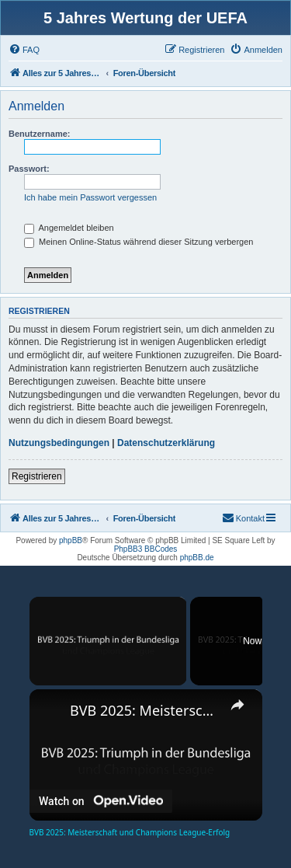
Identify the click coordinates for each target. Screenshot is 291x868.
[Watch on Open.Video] (101, 800)
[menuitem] (24, 50)
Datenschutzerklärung (166, 443)
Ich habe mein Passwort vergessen (90, 197)
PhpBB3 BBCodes (146, 549)
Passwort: (29, 169)
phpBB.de (197, 558)
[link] (50, 710)
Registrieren (37, 476)
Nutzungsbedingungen (59, 443)
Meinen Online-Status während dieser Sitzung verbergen (139, 242)
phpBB (71, 540)
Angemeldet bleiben (69, 228)
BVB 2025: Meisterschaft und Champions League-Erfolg (146, 710)
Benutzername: (39, 134)
